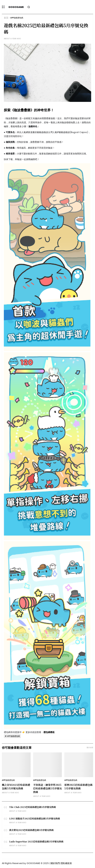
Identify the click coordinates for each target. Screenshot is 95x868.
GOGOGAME (16, 7)
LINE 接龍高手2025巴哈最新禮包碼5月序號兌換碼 (35, 818)
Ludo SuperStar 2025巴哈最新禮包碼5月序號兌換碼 (36, 841)
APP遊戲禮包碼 (17, 18)
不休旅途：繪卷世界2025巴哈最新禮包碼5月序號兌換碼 (47, 788)
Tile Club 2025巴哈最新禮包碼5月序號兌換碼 (32, 807)
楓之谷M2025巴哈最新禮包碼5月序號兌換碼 (16, 787)
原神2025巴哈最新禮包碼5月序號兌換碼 (78, 787)
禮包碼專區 (49, 732)
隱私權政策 (66, 863)
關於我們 (55, 863)
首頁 (6, 18)
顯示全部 (90, 748)
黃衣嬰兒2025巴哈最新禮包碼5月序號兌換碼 (31, 830)
